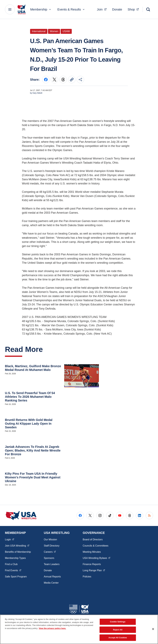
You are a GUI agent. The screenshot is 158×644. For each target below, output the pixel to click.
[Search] (148, 9)
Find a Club (11, 564)
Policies (87, 577)
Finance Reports (92, 564)
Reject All (118, 630)
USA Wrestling (97, 558)
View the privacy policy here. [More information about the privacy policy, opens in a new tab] (52, 628)
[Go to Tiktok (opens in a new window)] (110, 515)
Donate (117, 9)
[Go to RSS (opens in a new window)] (149, 515)
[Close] (153, 629)
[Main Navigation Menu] (10, 9)
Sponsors (49, 558)
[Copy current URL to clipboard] (72, 80)
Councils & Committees (96, 546)
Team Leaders (52, 564)
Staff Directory (52, 546)
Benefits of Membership (18, 552)
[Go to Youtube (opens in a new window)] (120, 515)
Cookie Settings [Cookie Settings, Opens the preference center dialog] (118, 622)
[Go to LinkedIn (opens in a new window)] (139, 515)
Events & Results (71, 9)
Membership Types (15, 558)
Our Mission (50, 539)
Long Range (94, 570)
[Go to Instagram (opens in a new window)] (100, 515)
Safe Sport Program (16, 577)
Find (13, 570)
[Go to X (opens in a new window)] (90, 515)
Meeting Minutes (92, 552)
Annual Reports (52, 577)
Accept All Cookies (118, 638)
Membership (41, 9)
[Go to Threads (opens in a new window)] (130, 515)
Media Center (51, 583)
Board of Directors (93, 539)
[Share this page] (80, 80)
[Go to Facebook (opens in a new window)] (80, 515)
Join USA (17, 545)
